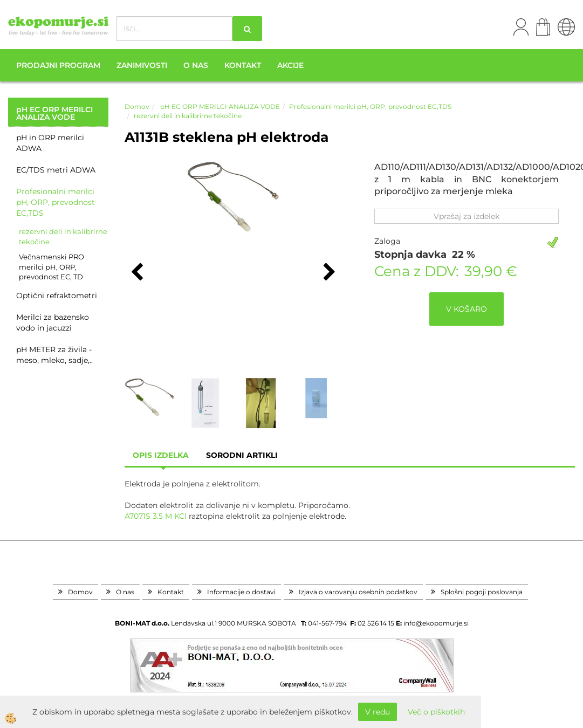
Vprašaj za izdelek (467, 216)
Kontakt (243, 65)
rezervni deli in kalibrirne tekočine (63, 236)
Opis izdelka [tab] (161, 455)
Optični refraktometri (57, 296)
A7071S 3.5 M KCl (156, 516)
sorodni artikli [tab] (242, 455)
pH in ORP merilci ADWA (50, 143)
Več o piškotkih (436, 712)
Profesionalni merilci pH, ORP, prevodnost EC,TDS (56, 202)
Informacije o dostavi (241, 592)
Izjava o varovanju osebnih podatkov (358, 592)
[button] (328, 273)
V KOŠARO (467, 309)
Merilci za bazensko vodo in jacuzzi (53, 322)
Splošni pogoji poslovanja (482, 592)
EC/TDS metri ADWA (56, 170)
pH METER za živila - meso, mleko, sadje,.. (54, 355)
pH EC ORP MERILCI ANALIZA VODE (219, 107)
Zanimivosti (142, 65)
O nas (196, 65)
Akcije (290, 65)
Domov (137, 107)
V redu (378, 712)
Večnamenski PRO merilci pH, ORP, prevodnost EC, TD (52, 267)
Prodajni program (58, 65)
